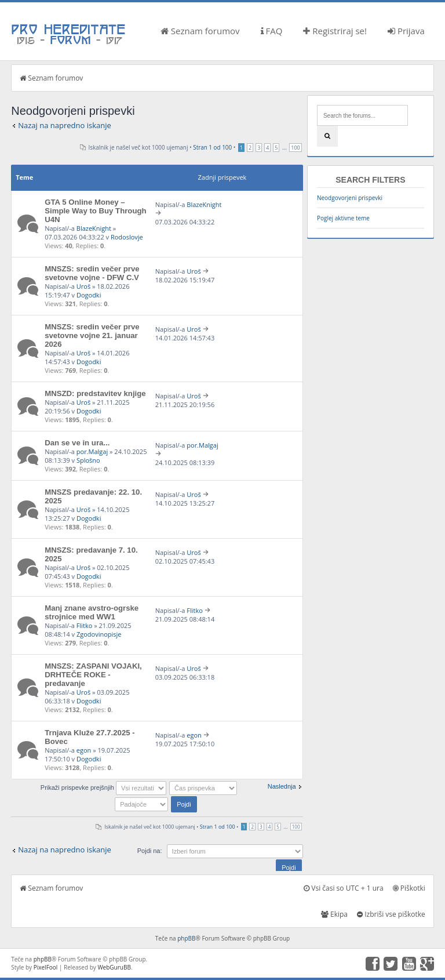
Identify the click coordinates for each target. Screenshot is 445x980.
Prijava (406, 31)
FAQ (272, 31)
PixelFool (46, 967)
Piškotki (409, 888)
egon (84, 750)
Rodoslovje (127, 237)
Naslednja (282, 786)
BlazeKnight (94, 228)
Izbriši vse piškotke (391, 914)
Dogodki (89, 295)
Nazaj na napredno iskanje (65, 125)
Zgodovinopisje (99, 634)
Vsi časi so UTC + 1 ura (343, 888)
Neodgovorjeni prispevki (350, 198)
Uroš (83, 286)
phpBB (186, 938)
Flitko (85, 625)
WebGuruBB (114, 967)
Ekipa (334, 914)
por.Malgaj (92, 451)
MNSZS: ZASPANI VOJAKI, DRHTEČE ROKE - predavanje (93, 675)
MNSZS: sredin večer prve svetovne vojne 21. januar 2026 (92, 335)
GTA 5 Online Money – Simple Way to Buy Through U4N (95, 211)
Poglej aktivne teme (343, 218)
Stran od (212, 147)
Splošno (88, 460)
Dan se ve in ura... (77, 443)
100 (295, 148)
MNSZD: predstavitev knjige (95, 393)
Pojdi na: (150, 851)
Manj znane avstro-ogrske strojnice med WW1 (92, 612)
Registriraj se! (335, 31)
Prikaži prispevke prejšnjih (103, 787)
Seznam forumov (200, 31)
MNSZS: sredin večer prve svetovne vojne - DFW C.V (92, 273)
